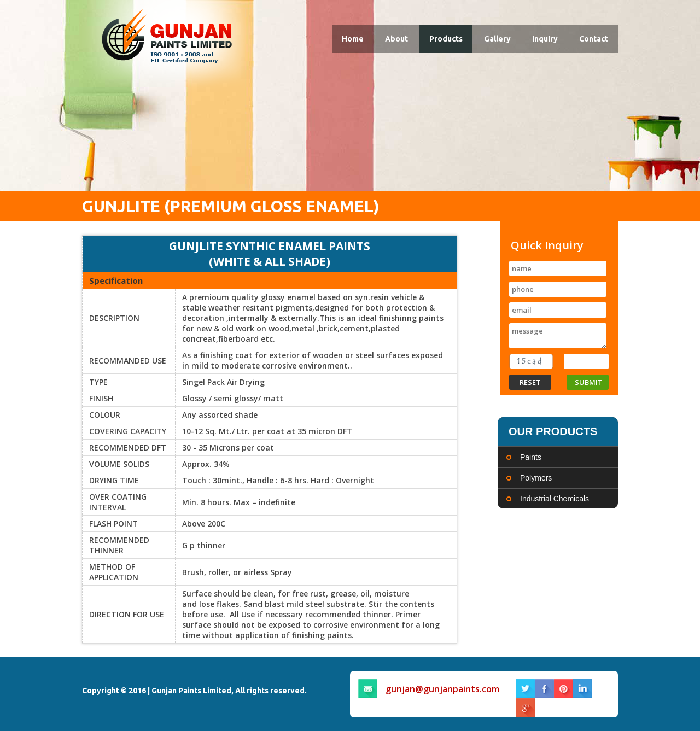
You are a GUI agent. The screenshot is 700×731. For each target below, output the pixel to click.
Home (353, 39)
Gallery (497, 39)
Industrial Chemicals (555, 499)
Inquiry (545, 39)
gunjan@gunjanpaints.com (442, 689)
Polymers (536, 478)
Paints (531, 457)
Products (446, 39)
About (396, 39)
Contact (594, 39)
